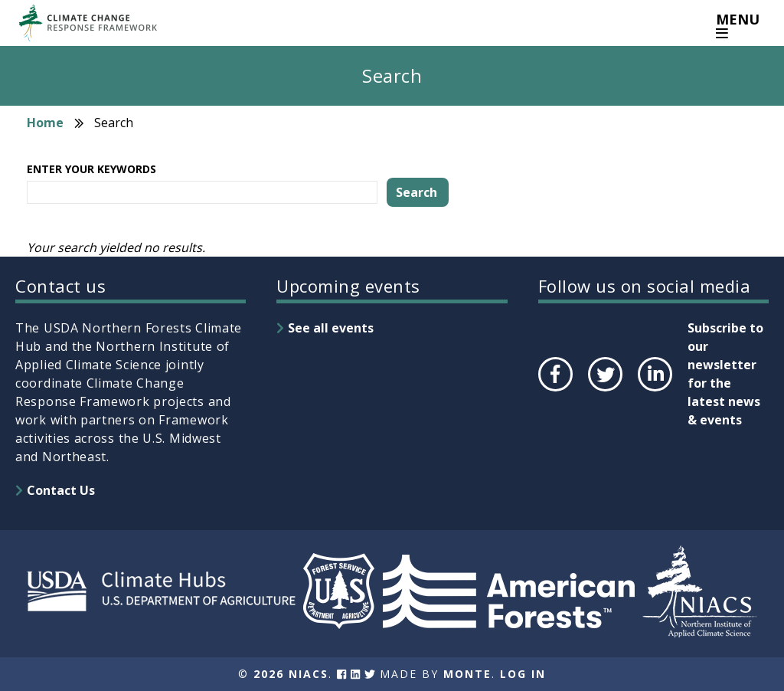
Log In (523, 674)
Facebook (554, 391)
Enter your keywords (91, 169)
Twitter (605, 391)
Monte (467, 674)
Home (45, 123)
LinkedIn (653, 391)
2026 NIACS (291, 674)
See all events (331, 328)
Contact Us (61, 490)
